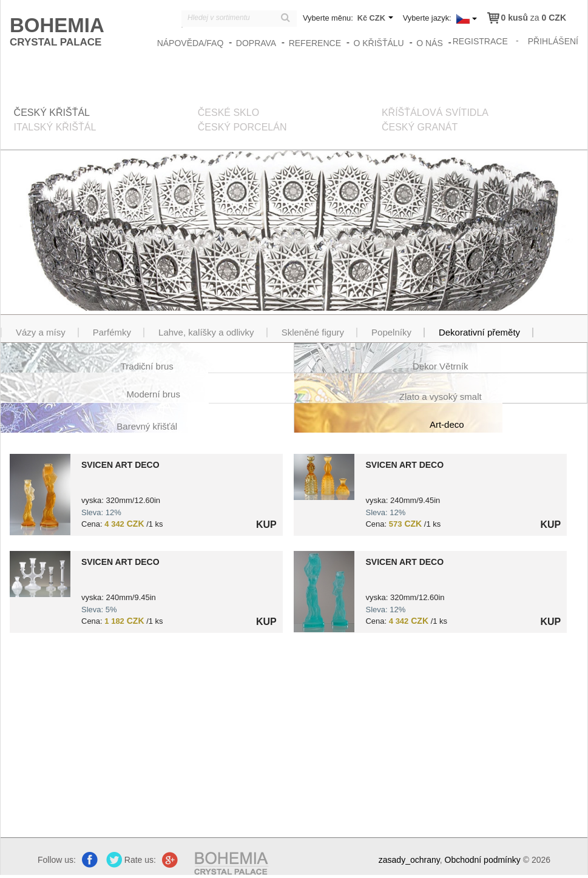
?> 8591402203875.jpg (40, 574)
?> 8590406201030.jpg (324, 592)
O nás (430, 43)
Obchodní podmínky (483, 860)
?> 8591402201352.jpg (324, 477)
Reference (315, 43)
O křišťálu (378, 43)
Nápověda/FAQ (191, 43)
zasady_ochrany (409, 860)
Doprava (256, 43)
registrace (480, 41)
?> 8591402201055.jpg (40, 495)
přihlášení (553, 41)
